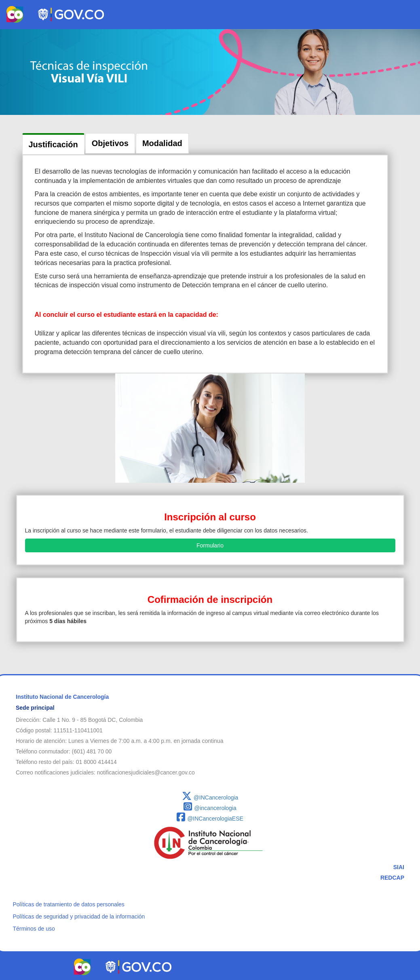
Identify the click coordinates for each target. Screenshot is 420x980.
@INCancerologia (210, 798)
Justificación (53, 144)
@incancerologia (210, 808)
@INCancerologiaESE (210, 819)
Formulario (210, 545)
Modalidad (162, 143)
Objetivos (110, 143)
